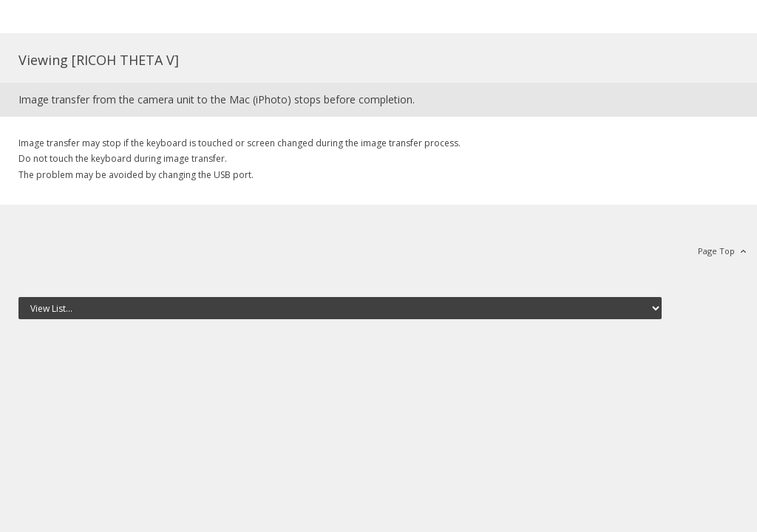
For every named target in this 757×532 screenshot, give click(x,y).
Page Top (716, 251)
